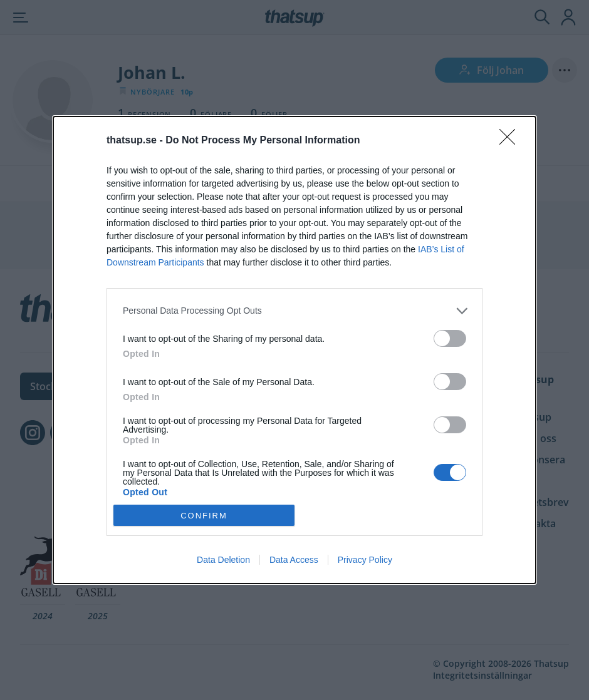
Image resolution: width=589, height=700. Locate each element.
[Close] (511, 141)
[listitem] (294, 311)
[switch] (450, 338)
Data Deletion (223, 560)
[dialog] (294, 350)
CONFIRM (204, 516)
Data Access (294, 560)
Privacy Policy (365, 560)
